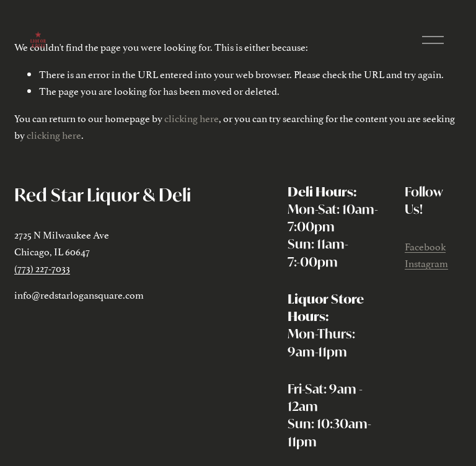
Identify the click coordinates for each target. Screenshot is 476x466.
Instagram (426, 263)
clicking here (192, 118)
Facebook (425, 246)
